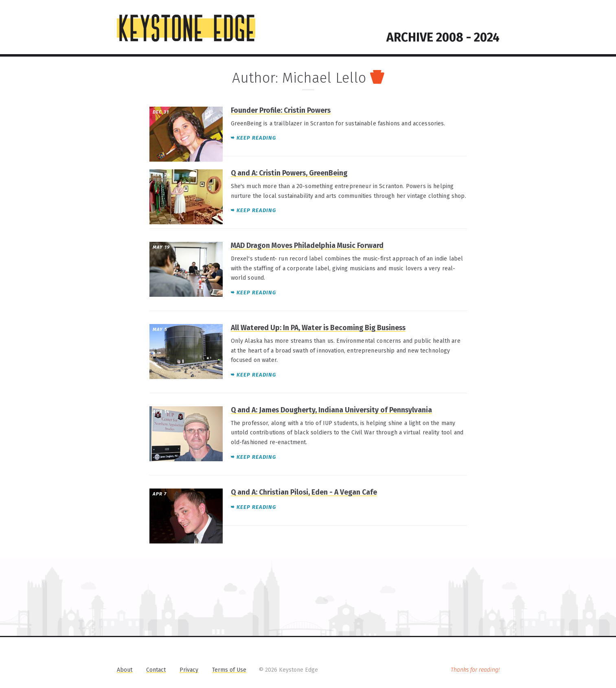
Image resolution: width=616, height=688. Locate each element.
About (125, 670)
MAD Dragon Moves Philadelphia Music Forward (307, 246)
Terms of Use (229, 670)
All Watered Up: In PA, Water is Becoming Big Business (318, 328)
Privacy (189, 670)
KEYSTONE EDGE (186, 28)
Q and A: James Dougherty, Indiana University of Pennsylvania (331, 410)
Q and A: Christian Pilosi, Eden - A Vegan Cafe (304, 492)
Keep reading (256, 138)
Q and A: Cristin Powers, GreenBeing (289, 173)
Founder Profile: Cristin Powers (281, 111)
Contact (156, 670)
